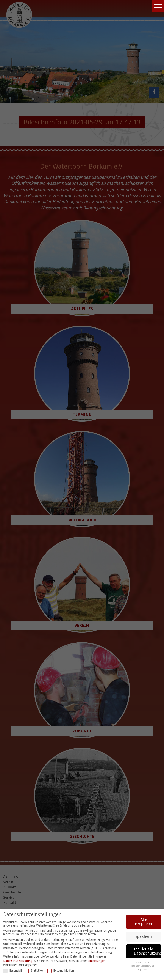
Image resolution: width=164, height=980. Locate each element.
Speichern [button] (144, 936)
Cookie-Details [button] (143, 963)
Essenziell (12, 971)
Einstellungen (97, 961)
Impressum (143, 969)
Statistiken (34, 971)
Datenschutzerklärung (18, 961)
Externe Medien (61, 971)
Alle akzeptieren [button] (144, 922)
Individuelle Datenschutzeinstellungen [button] (147, 951)
